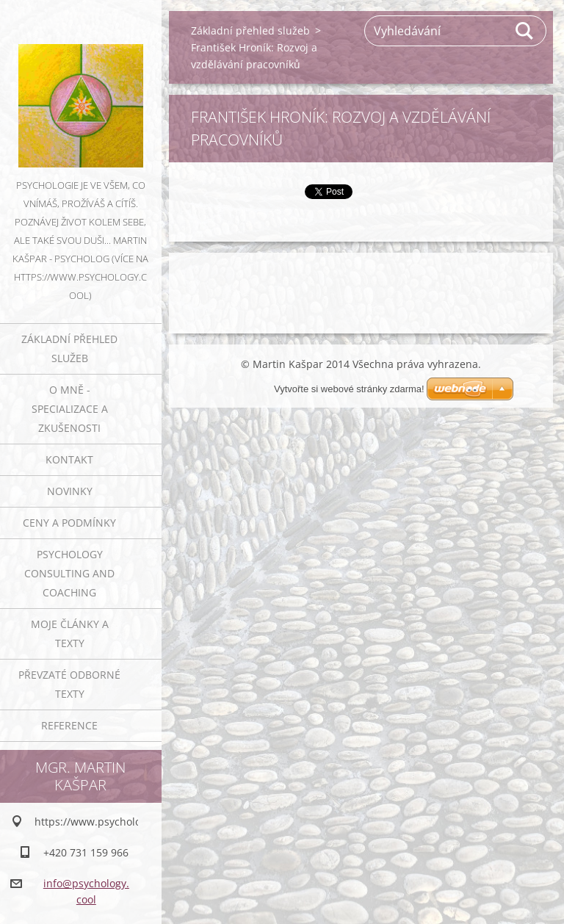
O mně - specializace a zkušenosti (70, 409)
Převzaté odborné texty (69, 684)
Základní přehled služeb (69, 349)
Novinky (70, 491)
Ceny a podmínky (69, 523)
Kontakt (69, 459)
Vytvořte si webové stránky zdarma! (349, 389)
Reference (69, 725)
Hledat (525, 31)
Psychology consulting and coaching (69, 573)
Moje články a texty (70, 634)
